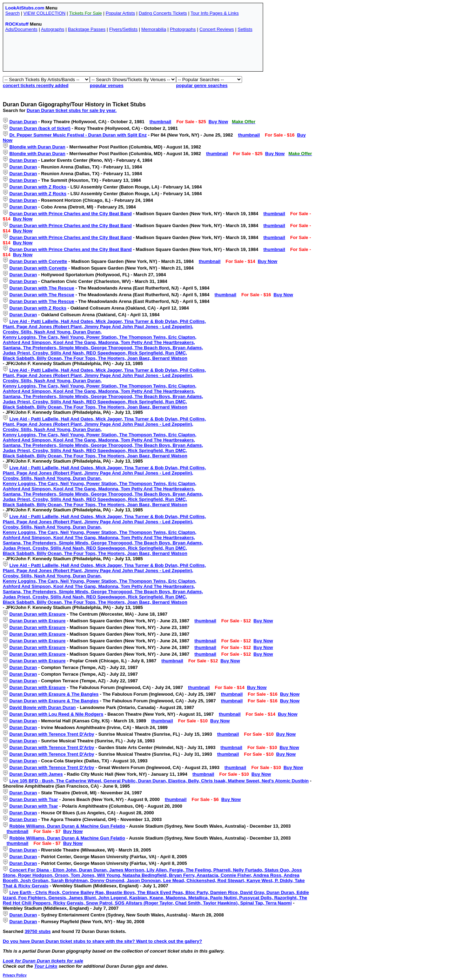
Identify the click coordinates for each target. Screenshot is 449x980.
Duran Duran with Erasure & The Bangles (54, 694)
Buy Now (218, 122)
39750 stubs (38, 931)
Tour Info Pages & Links (215, 13)
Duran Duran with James (36, 774)
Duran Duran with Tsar (34, 799)
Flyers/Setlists (123, 29)
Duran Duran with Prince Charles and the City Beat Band (71, 214)
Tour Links (46, 966)
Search (12, 13)
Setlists (245, 29)
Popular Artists (120, 13)
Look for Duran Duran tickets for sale (43, 961)
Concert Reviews (217, 29)
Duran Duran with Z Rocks (38, 187)
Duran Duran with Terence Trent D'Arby (52, 734)
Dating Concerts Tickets (163, 13)
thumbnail (160, 122)
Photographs (183, 29)
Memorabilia (154, 29)
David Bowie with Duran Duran (43, 707)
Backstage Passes (87, 29)
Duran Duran (23, 122)
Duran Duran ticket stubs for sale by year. (72, 110)
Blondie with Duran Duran (38, 147)
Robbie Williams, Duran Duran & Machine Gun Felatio (67, 826)
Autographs (53, 29)
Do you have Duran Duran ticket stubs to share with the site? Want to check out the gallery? (102, 941)
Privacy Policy (15, 975)
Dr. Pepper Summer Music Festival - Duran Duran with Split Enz (78, 135)
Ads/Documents (21, 29)
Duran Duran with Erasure (38, 614)
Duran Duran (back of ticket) (40, 128)
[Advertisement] (133, 53)
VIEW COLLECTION (45, 13)
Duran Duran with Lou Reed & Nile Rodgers (56, 714)
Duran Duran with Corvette (38, 261)
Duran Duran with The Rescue (42, 288)
